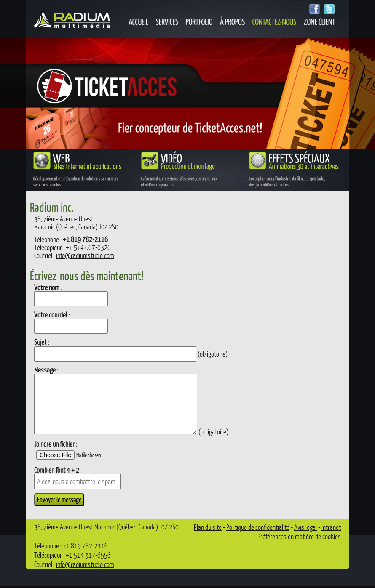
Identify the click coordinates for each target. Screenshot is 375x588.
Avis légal (305, 527)
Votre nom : (48, 287)
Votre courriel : (52, 315)
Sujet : (42, 342)
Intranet (331, 527)
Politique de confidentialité (258, 527)
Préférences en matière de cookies (299, 536)
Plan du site (208, 527)
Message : (46, 370)
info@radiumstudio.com (85, 255)
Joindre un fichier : (56, 444)
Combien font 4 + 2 (57, 470)
